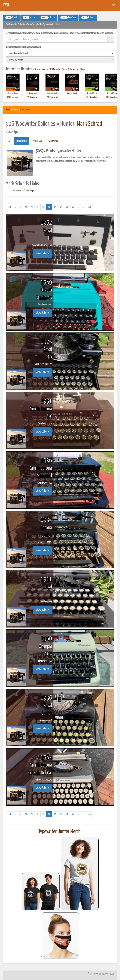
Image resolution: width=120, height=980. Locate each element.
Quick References (70, 70)
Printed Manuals (39, 70)
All (9, 141)
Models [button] (29, 18)
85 (67, 207)
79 (32, 207)
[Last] (89, 207)
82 (50, 207)
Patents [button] (88, 18)
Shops (83, 70)
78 (26, 207)
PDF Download (13, 97)
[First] (9, 207)
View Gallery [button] (42, 254)
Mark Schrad (25, 110)
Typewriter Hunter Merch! (60, 832)
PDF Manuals (54, 70)
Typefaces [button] (68, 18)
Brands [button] (11, 18)
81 (43, 207)
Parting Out (37, 141)
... (16, 208)
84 (61, 207)
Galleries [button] (48, 18)
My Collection (22, 141)
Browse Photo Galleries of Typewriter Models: (24, 47)
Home (8, 110)
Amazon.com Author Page (24, 191)
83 (55, 207)
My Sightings (53, 141)
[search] (60, 53)
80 (38, 207)
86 (73, 207)
